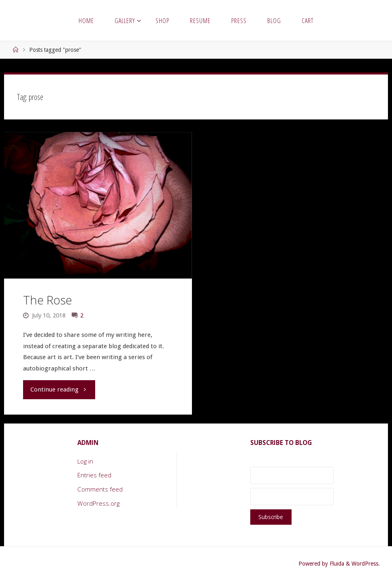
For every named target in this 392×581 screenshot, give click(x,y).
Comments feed (100, 489)
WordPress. (366, 564)
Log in (85, 461)
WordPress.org (98, 503)
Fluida (336, 564)
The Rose (48, 300)
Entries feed (94, 475)
